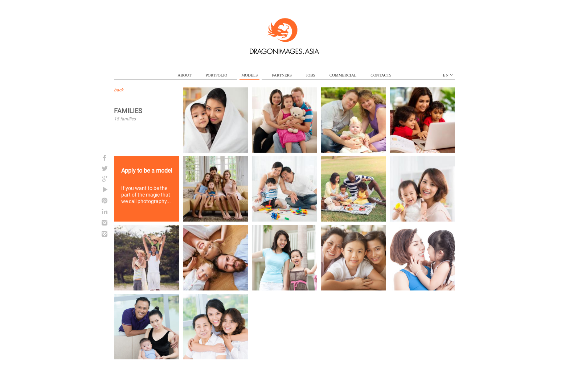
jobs (311, 75)
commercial (343, 75)
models (249, 75)
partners (282, 75)
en (448, 75)
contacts (381, 75)
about (185, 75)
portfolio (216, 75)
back (119, 90)
